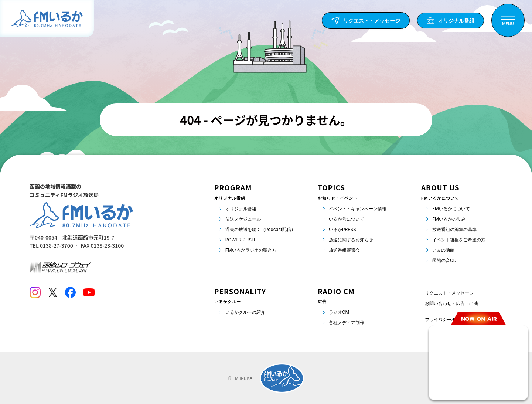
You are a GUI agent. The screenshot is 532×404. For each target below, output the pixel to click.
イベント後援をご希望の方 (459, 240)
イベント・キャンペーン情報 (358, 209)
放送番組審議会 (344, 250)
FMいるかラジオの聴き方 (251, 250)
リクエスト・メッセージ (449, 293)
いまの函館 (443, 250)
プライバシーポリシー (447, 319)
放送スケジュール (243, 219)
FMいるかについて (451, 209)
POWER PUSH (240, 240)
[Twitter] (53, 292)
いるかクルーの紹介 (245, 312)
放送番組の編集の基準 (454, 229)
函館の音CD (444, 260)
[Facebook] (70, 292)
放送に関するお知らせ (351, 240)
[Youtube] (89, 292)
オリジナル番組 (241, 209)
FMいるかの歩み (449, 219)
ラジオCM (339, 312)
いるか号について (347, 219)
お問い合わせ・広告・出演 (451, 303)
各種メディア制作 (347, 322)
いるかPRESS (342, 229)
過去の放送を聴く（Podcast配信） (260, 229)
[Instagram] (35, 292)
